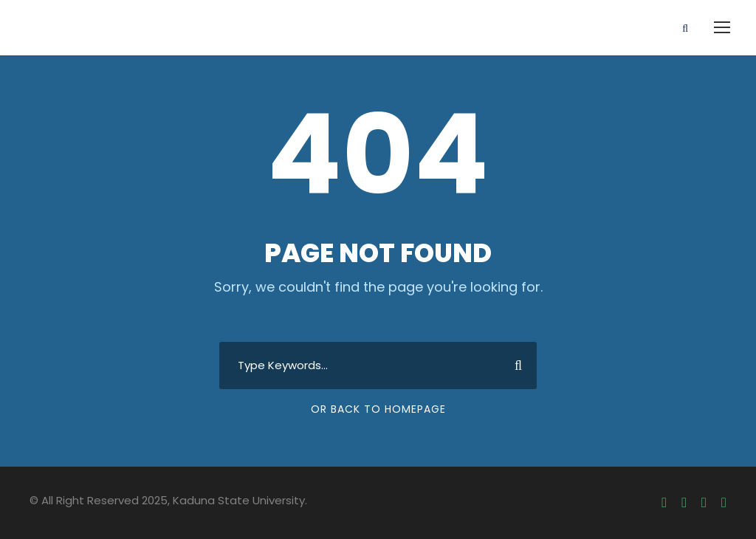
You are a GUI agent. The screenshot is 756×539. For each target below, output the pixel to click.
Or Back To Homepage (378, 409)
